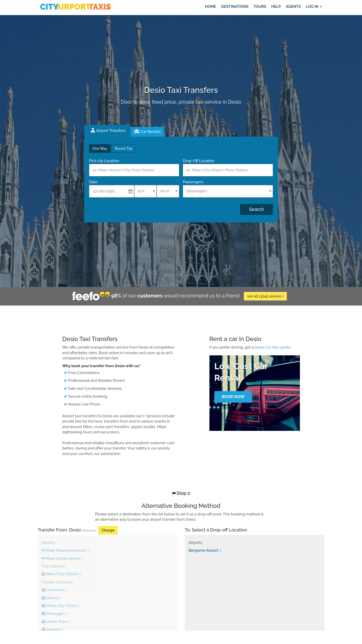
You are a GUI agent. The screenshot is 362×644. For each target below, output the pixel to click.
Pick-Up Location (104, 161)
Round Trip (123, 148)
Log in (314, 7)
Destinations (235, 7)
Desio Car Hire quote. (273, 347)
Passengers (193, 182)
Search (256, 209)
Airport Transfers (111, 131)
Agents (293, 7)
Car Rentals (151, 132)
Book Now (233, 397)
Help (276, 7)
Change (108, 530)
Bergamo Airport (203, 550)
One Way (100, 148)
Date (93, 182)
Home (211, 7)
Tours (260, 7)
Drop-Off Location (198, 161)
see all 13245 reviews (265, 296)
